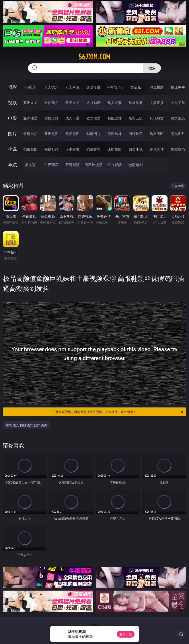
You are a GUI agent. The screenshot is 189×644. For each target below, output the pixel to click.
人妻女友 (72, 149)
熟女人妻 (115, 103)
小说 (12, 149)
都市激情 (30, 149)
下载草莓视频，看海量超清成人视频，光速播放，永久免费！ (118, 412)
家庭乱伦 (51, 149)
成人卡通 (72, 118)
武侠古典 (94, 149)
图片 (12, 134)
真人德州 (51, 87)
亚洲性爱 (30, 118)
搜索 (152, 68)
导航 (12, 165)
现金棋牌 (157, 87)
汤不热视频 (94, 165)
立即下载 (126, 634)
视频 (12, 103)
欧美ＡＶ (72, 103)
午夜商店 (51, 165)
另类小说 (136, 149)
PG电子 (30, 87)
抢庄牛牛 (178, 87)
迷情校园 (115, 149)
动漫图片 (94, 134)
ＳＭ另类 (178, 103)
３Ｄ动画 (94, 103)
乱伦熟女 (157, 118)
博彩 (12, 87)
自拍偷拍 (51, 103)
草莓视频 (72, 165)
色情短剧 (136, 165)
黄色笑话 (157, 149)
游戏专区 (94, 87)
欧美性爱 (94, 118)
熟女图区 (157, 134)
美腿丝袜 (115, 134)
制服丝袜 (115, 118)
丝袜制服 (136, 103)
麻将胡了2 (115, 87)
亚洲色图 (51, 134)
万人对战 (72, 87)
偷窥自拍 (30, 134)
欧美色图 (72, 134)
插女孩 (30, 165)
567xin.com (94, 57)
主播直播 (157, 103)
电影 (12, 118)
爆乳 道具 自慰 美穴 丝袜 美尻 (27, 425)
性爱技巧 (178, 149)
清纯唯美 (136, 134)
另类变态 (178, 118)
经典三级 (136, 118)
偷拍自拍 (51, 118)
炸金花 (136, 87)
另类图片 (178, 134)
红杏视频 (115, 165)
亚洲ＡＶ (30, 103)
